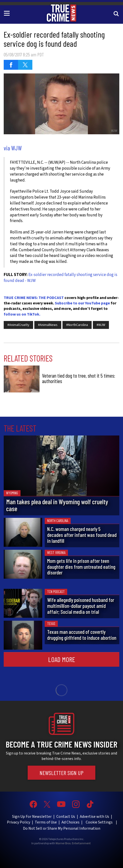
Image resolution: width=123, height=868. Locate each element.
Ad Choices (71, 822)
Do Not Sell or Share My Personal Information (62, 828)
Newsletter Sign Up (61, 773)
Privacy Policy (19, 822)
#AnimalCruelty (18, 325)
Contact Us (66, 817)
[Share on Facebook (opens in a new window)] (11, 65)
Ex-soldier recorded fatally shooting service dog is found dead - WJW (61, 278)
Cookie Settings (99, 822)
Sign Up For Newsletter (32, 817)
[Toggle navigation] (8, 13)
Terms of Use (46, 822)
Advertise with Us (94, 817)
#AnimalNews (48, 325)
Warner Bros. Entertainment (73, 844)
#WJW (101, 325)
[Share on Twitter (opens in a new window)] (25, 65)
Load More (62, 659)
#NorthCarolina (77, 325)
